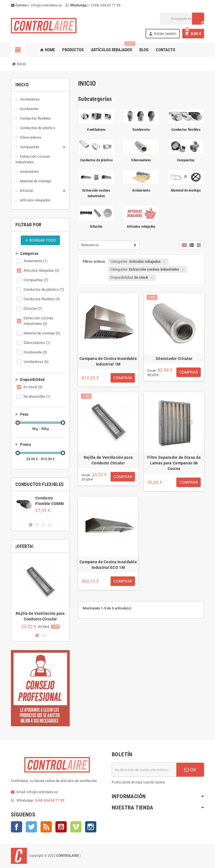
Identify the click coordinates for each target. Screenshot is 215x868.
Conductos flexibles (42, 299)
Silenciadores (37, 343)
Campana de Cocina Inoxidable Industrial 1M (108, 361)
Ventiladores (36, 362)
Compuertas (36, 280)
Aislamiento (36, 261)
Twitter (31, 827)
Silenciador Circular (174, 359)
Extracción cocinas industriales (38, 321)
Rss (46, 827)
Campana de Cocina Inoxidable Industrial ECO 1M (108, 565)
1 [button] (31, 525)
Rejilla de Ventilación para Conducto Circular (108, 460)
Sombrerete (35, 352)
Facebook (17, 827)
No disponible (37, 396)
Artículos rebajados (113, 48)
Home (47, 50)
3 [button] (44, 525)
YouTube (61, 827)
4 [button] (50, 525)
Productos (73, 50)
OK (190, 770)
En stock (33, 387)
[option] (40, 504)
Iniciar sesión (162, 34)
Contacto (166, 50)
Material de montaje (42, 333)
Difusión (33, 309)
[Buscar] (182, 19)
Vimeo (76, 827)
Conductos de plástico (44, 289)
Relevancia (90, 245)
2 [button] (37, 525)
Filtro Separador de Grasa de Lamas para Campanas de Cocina (174, 463)
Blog (144, 50)
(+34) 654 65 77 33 (106, 5)
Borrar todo (40, 240)
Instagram (91, 827)
